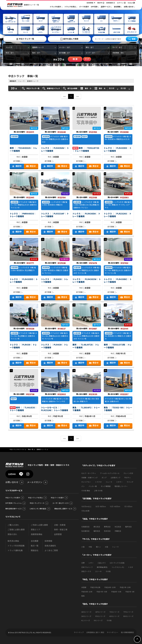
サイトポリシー (113, 632)
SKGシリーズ (86, 616)
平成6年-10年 (116, 592)
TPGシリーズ (128, 612)
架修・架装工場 (61, 529)
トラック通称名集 (15, 550)
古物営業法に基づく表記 (95, 632)
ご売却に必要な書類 (39, 525)
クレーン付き (128, 473)
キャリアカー (86, 482)
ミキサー (119, 482)
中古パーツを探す (57, 498)
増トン (98, 547)
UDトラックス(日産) (117, 563)
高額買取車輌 (36, 534)
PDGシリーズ (100, 616)
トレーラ (109, 482)
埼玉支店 (118, 527)
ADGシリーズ (114, 616)
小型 (83, 547)
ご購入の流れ (13, 525)
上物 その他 (98, 491)
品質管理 (58, 534)
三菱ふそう (102, 563)
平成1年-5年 (130, 592)
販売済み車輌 (13, 541)
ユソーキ (98, 571)
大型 (106, 547)
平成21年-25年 (125, 587)
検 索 (75, 59)
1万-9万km (128, 506)
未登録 (84, 587)
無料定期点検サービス (14, 509)
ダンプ (104, 478)
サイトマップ (79, 632)
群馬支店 (107, 527)
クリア (87, 59)
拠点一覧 (35, 546)
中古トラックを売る (35, 498)
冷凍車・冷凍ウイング (89, 478)
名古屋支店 (85, 531)
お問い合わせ (12, 482)
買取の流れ (12, 534)
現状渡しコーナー (121, 486)
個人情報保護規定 (127, 632)
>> (78, 96)
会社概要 (35, 541)
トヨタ (131, 567)
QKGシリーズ (86, 612)
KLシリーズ (86, 620)
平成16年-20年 (87, 592)
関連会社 (35, 550)
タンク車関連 (106, 486)
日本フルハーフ (87, 567)
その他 (108, 571)
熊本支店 (107, 531)
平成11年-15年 (102, 592)
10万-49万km (115, 506)
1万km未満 (85, 511)
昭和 (83, 596)
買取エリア (36, 529)
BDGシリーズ (128, 616)
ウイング (130, 482)
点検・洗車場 (60, 525)
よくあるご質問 (51, 550)
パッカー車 (93, 486)
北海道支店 (85, 527)
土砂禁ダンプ (115, 478)
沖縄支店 (118, 531)
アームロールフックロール (110, 473)
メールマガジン (35, 482)
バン (83, 486)
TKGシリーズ (114, 612)
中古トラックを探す (13, 498)
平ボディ (128, 478)
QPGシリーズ (100, 612)
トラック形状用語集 (16, 546)
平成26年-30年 (110, 587)
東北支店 (97, 527)
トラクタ (98, 482)
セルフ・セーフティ (89, 473)
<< (64, 96)
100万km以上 (86, 506)
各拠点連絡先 (50, 546)
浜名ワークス (86, 571)
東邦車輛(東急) (102, 567)
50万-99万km (101, 506)
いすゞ (91, 563)
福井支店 (128, 527)
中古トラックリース (37, 503)
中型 (90, 547)
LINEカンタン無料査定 (38, 509)
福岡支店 (97, 531)
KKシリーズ (98, 620)
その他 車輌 (86, 491)
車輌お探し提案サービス (63, 509)
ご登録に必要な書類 (16, 529)
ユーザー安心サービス (61, 503)
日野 (83, 563)
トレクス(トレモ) (118, 567)
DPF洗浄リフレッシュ (14, 503)
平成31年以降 (95, 587)
